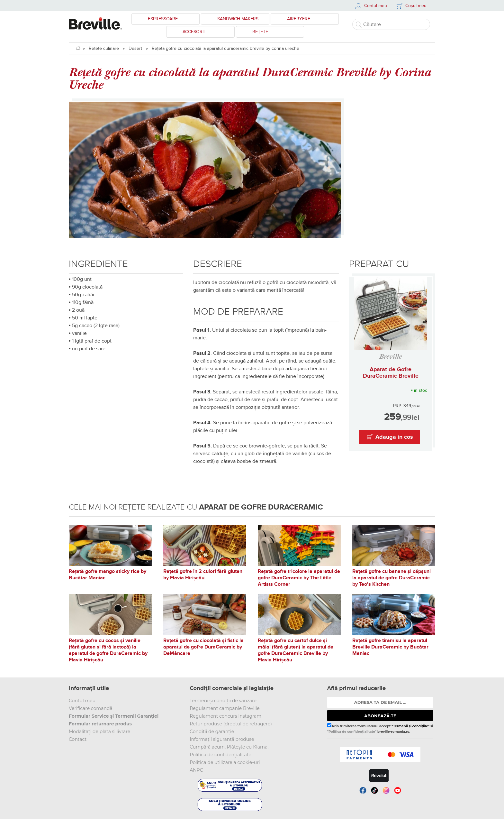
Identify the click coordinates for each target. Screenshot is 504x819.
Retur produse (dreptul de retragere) (231, 724)
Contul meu (82, 701)
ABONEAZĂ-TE (380, 716)
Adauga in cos (394, 437)
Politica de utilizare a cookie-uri (225, 762)
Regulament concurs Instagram (225, 716)
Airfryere (299, 19)
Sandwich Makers (238, 19)
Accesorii (194, 32)
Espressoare (163, 19)
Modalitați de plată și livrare (99, 732)
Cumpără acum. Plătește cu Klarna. (229, 747)
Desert (135, 48)
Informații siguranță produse (222, 739)
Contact (78, 739)
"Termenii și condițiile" (410, 726)
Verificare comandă (91, 708)
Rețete (260, 32)
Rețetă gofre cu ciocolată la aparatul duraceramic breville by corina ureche (225, 48)
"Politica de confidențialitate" (352, 732)
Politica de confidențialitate (221, 755)
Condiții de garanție (212, 732)
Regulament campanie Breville (225, 708)
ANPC (196, 770)
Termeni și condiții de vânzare (223, 701)
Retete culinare (104, 48)
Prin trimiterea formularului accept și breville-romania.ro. (380, 728)
